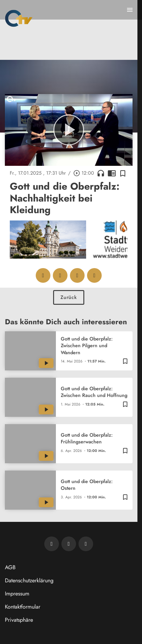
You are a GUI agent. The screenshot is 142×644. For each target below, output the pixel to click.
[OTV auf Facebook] (69, 544)
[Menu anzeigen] (130, 10)
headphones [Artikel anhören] (101, 173)
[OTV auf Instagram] (86, 544)
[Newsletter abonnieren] (52, 544)
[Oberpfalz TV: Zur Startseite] (19, 18)
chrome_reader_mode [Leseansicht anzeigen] (112, 173)
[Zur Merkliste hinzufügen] (123, 173)
